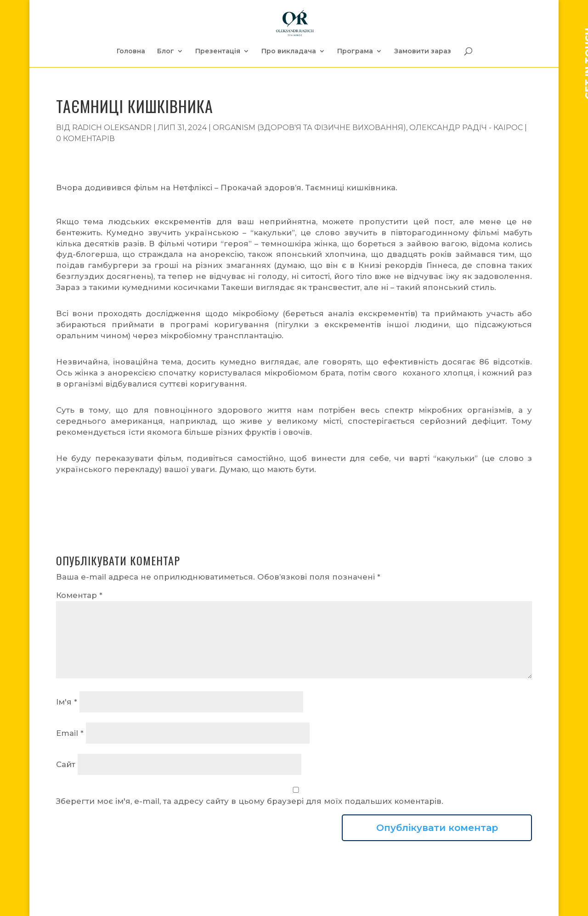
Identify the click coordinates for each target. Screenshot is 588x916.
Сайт (66, 764)
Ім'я (67, 702)
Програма (355, 51)
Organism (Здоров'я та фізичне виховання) (309, 128)
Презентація (218, 51)
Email (70, 733)
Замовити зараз (423, 51)
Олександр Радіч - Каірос (466, 128)
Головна (131, 51)
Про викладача (289, 51)
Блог (166, 51)
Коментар (79, 595)
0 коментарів (85, 139)
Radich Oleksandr (112, 128)
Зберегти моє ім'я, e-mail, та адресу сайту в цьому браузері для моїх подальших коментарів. (250, 801)
